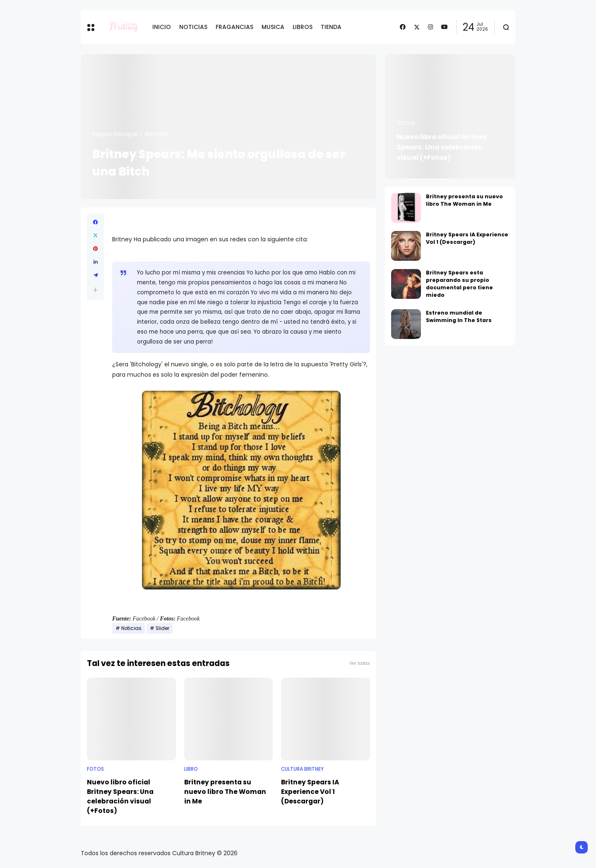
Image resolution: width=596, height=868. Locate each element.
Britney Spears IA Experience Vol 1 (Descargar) (310, 792)
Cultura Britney (302, 769)
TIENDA (331, 27)
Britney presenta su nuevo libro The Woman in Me (225, 792)
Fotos (95, 769)
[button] (95, 290)
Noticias (156, 134)
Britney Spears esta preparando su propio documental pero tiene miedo (459, 284)
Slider (162, 628)
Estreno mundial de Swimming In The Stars (459, 316)
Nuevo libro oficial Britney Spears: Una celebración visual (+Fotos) (120, 796)
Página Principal (115, 134)
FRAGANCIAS (234, 27)
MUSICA (273, 27)
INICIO (162, 27)
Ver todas (360, 663)
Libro (191, 769)
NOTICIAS (193, 27)
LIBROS (303, 27)
